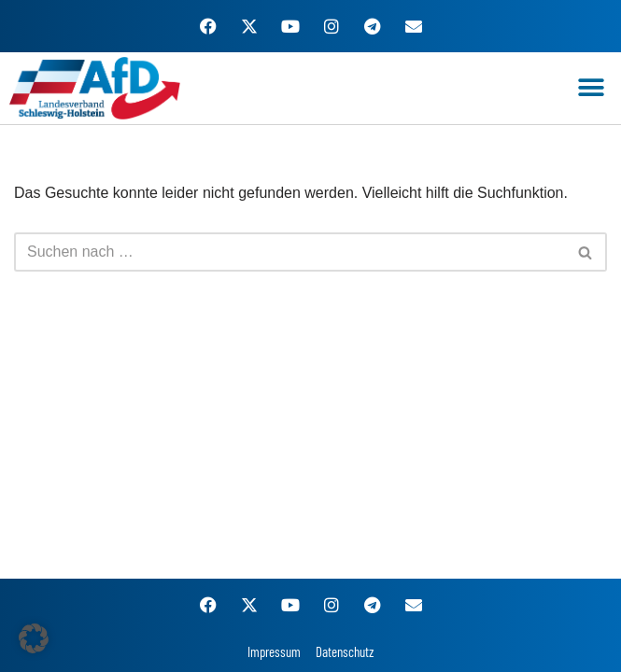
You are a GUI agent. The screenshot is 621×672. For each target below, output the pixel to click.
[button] (591, 88)
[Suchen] (289, 252)
